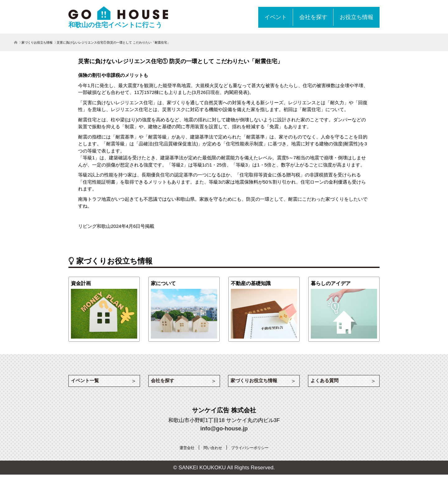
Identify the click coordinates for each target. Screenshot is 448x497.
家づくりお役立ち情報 (37, 42)
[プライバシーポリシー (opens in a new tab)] (253, 453)
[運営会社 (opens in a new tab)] (182, 453)
